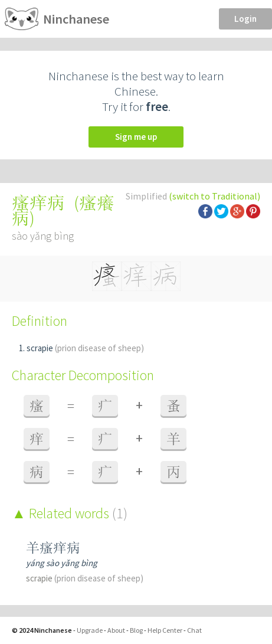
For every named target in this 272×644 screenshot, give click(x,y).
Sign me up (136, 137)
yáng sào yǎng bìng (62, 563)
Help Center (165, 630)
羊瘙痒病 (53, 547)
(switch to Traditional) (214, 196)
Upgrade (90, 630)
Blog (136, 630)
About (116, 630)
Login (245, 19)
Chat (194, 630)
